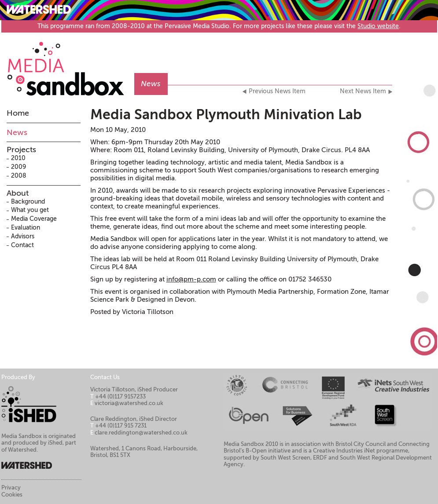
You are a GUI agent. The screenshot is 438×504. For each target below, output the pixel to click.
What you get (30, 210)
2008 (19, 176)
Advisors (23, 236)
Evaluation (26, 228)
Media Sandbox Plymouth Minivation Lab (226, 114)
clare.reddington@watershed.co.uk (141, 433)
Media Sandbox (70, 64)
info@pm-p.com (191, 279)
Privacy (11, 488)
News (17, 132)
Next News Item (363, 91)
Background (28, 202)
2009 (18, 167)
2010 (18, 158)
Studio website (378, 26)
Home (18, 113)
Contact (22, 245)
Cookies (12, 495)
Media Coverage (34, 219)
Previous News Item (277, 91)
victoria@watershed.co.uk (129, 403)
